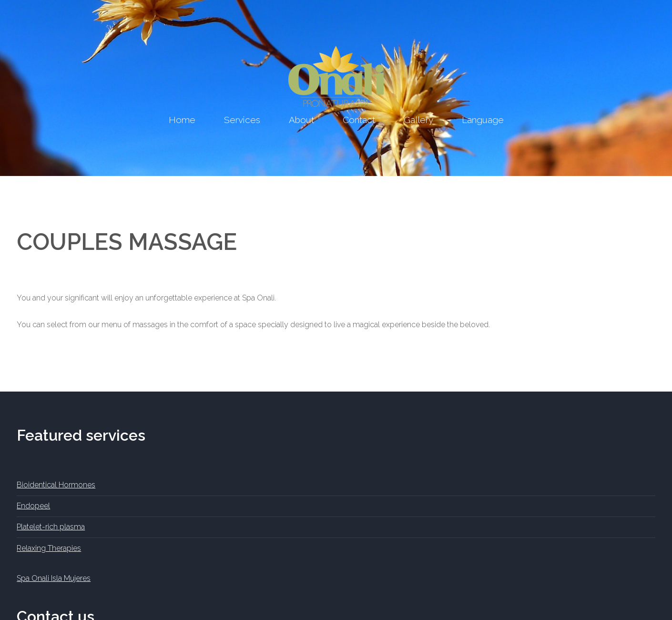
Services (242, 120)
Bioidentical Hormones (56, 485)
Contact (359, 120)
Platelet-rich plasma (51, 527)
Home (182, 120)
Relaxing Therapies (49, 548)
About (301, 120)
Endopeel (33, 506)
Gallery (418, 120)
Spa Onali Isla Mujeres (54, 578)
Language (483, 120)
